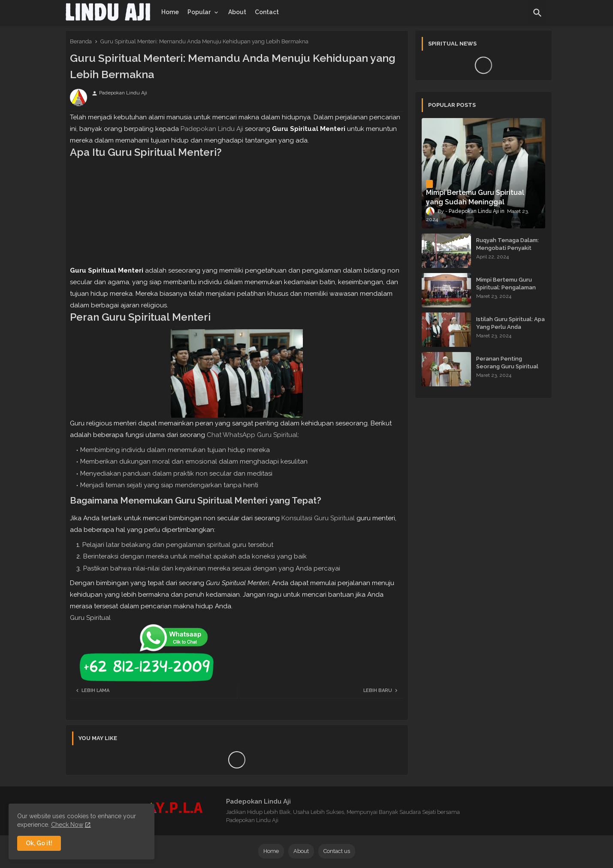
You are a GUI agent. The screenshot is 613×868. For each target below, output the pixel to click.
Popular (199, 12)
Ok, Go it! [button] (39, 843)
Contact (267, 12)
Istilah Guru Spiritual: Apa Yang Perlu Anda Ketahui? (510, 327)
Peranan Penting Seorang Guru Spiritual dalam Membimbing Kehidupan (507, 370)
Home (170, 12)
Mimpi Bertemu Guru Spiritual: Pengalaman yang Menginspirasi (506, 287)
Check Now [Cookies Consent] (67, 825)
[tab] (170, 12)
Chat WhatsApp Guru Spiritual (252, 435)
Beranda (81, 41)
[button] (538, 13)
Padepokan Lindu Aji (212, 129)
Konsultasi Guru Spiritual (318, 518)
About (237, 12)
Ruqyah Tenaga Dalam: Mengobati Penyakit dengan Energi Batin (507, 248)
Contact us (337, 851)
